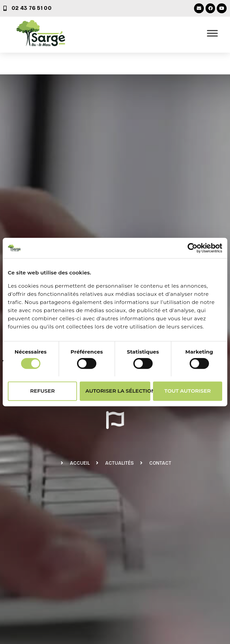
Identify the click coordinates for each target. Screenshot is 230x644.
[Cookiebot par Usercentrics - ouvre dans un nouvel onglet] (193, 248)
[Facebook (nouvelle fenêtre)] (210, 8)
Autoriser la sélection (118, 391)
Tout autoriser (188, 391)
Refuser (43, 391)
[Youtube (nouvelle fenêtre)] (222, 8)
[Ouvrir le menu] (212, 33)
